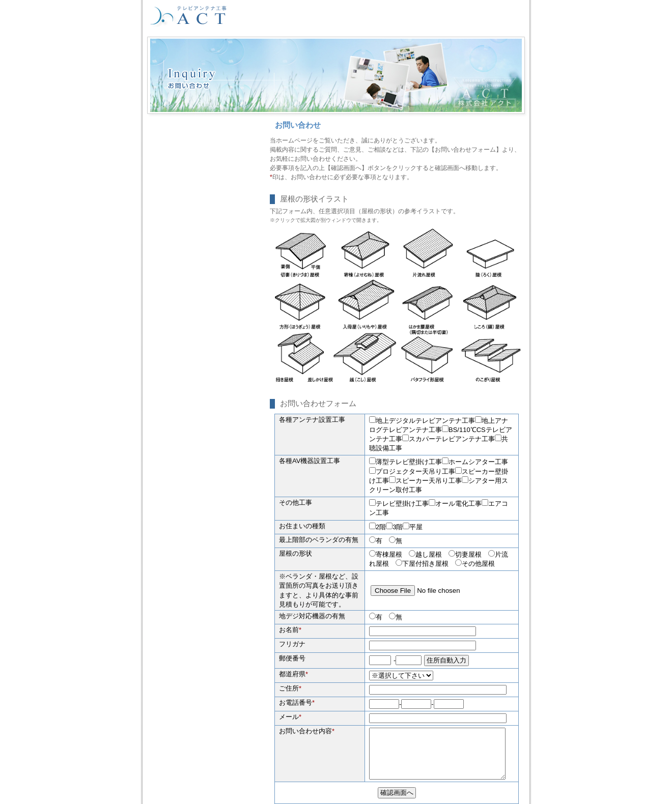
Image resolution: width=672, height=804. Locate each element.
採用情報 (320, 16)
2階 (377, 527)
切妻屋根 (468, 554)
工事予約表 (450, 16)
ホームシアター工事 (475, 462)
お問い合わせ (498, 16)
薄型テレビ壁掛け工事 (405, 462)
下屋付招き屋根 (425, 564)
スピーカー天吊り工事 (425, 481)
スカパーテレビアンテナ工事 (449, 439)
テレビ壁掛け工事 (399, 504)
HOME (285, 16)
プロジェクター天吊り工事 (412, 471)
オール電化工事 (455, 504)
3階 (394, 527)
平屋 (413, 527)
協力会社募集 (365, 16)
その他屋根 (478, 564)
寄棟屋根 (389, 554)
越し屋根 (429, 554)
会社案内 (409, 16)
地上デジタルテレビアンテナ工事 (422, 421)
